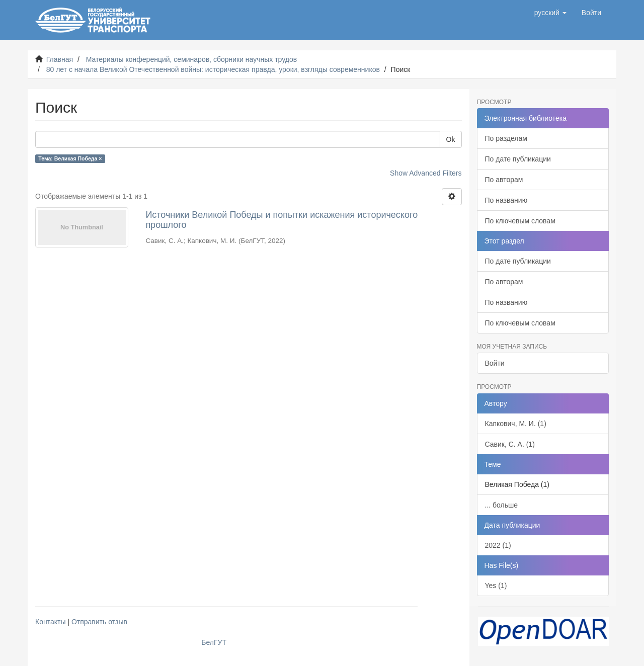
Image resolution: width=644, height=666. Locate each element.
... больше (502, 505)
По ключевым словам (520, 221)
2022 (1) (498, 545)
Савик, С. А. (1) (510, 444)
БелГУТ (214, 642)
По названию (506, 200)
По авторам (504, 180)
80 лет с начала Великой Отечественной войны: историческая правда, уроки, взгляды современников (213, 69)
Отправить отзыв (99, 622)
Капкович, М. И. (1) (516, 424)
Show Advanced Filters (426, 173)
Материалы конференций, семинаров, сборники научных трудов (192, 59)
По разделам (506, 138)
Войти (495, 363)
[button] (550, 13)
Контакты (50, 622)
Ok (451, 139)
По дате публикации (518, 159)
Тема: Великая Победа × (70, 158)
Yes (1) (496, 586)
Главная (60, 59)
